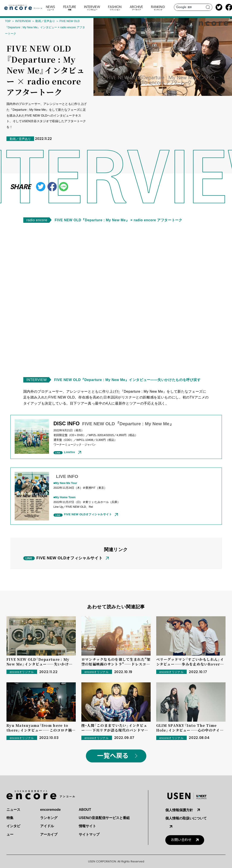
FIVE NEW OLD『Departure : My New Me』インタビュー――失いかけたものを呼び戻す (127, 380)
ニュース (13, 810)
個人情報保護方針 (179, 810)
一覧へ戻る (113, 756)
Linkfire (70, 452)
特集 (10, 818)
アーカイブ (49, 834)
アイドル (47, 826)
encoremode (50, 810)
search (208, 7)
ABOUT (85, 810)
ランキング (49, 818)
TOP (8, 21)
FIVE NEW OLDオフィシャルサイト (88, 514)
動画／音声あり (45, 21)
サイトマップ (89, 834)
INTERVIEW (23, 21)
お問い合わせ (181, 840)
